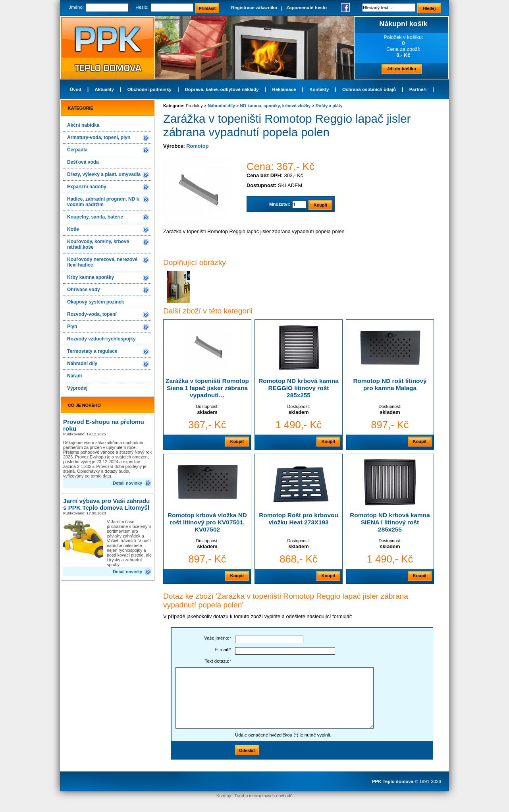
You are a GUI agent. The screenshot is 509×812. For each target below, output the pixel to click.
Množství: (280, 204)
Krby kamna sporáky (91, 277)
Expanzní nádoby (87, 187)
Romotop (197, 146)
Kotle (73, 229)
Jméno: (76, 7)
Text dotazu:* (218, 661)
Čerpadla (77, 150)
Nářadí (74, 376)
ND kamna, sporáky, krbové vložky (275, 106)
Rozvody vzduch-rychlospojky (101, 339)
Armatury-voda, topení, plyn (99, 137)
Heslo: (142, 7)
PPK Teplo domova (393, 781)
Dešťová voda (83, 162)
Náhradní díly (82, 363)
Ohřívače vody (84, 290)
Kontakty (319, 89)
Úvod (76, 89)
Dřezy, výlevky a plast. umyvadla (104, 174)
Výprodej (77, 388)
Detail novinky (127, 483)
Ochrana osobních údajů (369, 89)
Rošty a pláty (329, 106)
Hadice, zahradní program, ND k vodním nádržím (103, 202)
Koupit (237, 441)
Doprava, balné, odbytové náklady (222, 89)
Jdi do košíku (402, 69)
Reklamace (284, 89)
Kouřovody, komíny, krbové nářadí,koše (98, 244)
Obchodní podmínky (149, 89)
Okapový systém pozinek (95, 302)
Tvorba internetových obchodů (264, 796)
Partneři (418, 89)
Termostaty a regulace (92, 351)
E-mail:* (223, 650)
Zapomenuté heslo (307, 8)
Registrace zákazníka (254, 8)
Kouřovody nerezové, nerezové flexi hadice (102, 262)
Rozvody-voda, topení (92, 314)
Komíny (224, 796)
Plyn (72, 327)
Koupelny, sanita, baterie (95, 217)
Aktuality (104, 89)
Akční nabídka (83, 125)
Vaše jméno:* (218, 638)
